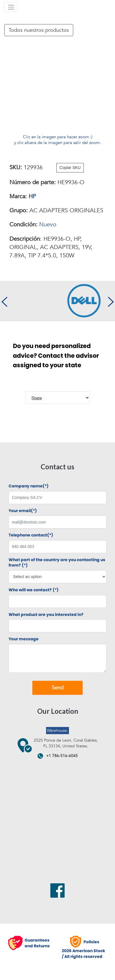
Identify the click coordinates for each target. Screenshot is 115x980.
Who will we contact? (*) (34, 590)
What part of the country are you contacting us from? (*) (57, 563)
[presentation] (4, 301)
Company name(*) (29, 486)
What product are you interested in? (46, 615)
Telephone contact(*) (31, 535)
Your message (24, 639)
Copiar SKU (70, 168)
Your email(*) (23, 511)
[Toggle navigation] (11, 7)
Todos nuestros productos (39, 30)
